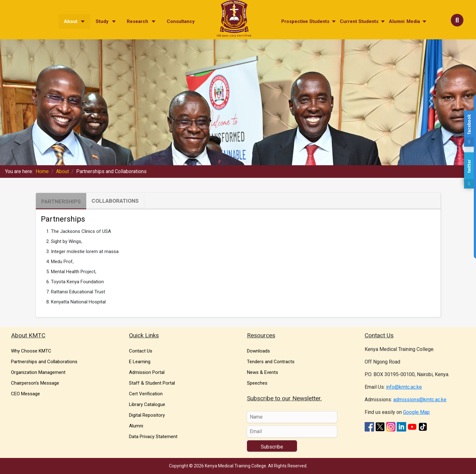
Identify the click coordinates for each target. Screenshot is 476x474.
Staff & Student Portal (152, 383)
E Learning (140, 362)
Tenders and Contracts (271, 362)
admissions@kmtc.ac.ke (420, 400)
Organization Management (38, 372)
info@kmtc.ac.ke (404, 387)
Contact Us (141, 351)
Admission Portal (147, 372)
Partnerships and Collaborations (44, 362)
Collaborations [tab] (115, 201)
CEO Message (25, 394)
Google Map (416, 412)
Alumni (136, 426)
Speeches (257, 383)
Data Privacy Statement (153, 437)
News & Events (263, 372)
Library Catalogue (147, 404)
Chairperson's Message (35, 383)
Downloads (258, 351)
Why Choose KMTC (31, 351)
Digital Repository (147, 415)
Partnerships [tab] (61, 201)
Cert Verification (146, 394)
